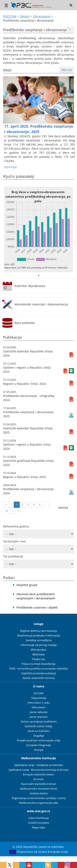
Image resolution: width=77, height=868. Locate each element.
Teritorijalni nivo (14, 541)
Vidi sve (67, 70)
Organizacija (39, 698)
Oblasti (25, 16)
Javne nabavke (39, 712)
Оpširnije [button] (10, 167)
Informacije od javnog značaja (39, 645)
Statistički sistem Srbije (38, 726)
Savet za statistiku (38, 731)
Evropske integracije (38, 745)
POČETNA (10, 16)
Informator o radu (39, 703)
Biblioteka (38, 654)
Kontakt (39, 693)
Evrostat (39, 779)
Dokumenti (38, 707)
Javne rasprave (38, 717)
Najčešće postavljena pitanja (39, 673)
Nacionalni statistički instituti (38, 784)
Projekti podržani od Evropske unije (38, 740)
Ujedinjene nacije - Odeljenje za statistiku (39, 765)
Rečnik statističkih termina (39, 678)
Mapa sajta (38, 827)
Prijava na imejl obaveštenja (38, 664)
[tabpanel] (38, 230)
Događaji (39, 736)
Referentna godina (16, 526)
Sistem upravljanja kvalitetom (39, 722)
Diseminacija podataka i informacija (38, 636)
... (46, 505)
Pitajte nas (39, 659)
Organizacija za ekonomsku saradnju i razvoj (39, 798)
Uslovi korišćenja (38, 818)
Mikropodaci (38, 650)
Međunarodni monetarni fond (38, 789)
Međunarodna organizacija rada (38, 803)
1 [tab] (39, 275)
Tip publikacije (13, 556)
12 (7, 511)
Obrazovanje (42, 16)
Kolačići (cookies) (39, 823)
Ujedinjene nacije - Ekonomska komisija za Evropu (39, 770)
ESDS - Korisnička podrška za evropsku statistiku (39, 669)
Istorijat (39, 750)
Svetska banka (39, 793)
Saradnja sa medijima (39, 640)
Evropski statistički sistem (39, 775)
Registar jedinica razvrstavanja (38, 631)
